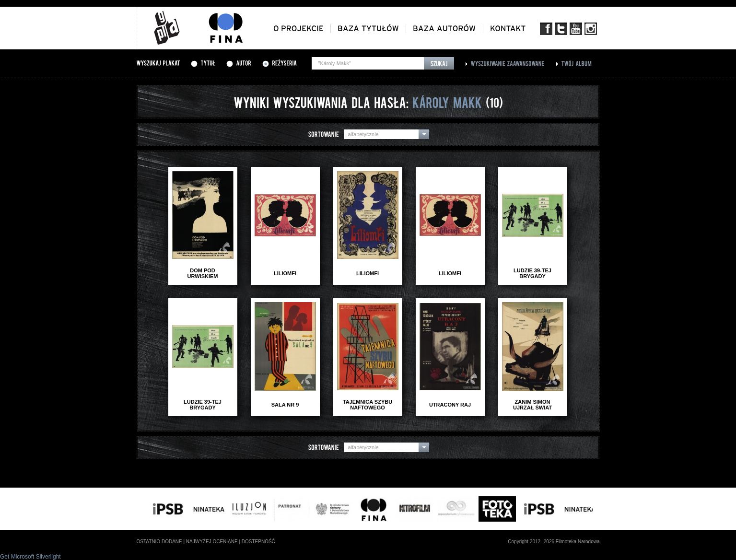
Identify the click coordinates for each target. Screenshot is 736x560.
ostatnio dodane (159, 542)
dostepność (258, 542)
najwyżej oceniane (212, 542)
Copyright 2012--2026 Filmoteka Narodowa (554, 542)
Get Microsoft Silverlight (30, 557)
